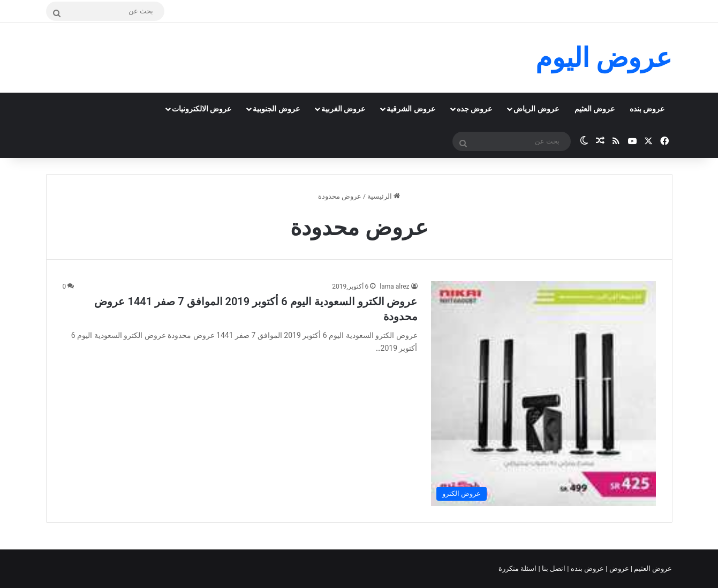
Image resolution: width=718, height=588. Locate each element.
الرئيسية (384, 196)
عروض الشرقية (411, 109)
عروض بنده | (586, 568)
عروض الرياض (536, 109)
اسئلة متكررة (518, 568)
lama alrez (394, 287)
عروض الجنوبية (276, 109)
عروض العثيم (595, 109)
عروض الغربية (343, 109)
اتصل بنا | (553, 568)
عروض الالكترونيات (202, 109)
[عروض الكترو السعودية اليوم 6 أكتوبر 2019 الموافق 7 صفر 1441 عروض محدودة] (543, 394)
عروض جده (474, 109)
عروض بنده (647, 109)
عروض (619, 568)
